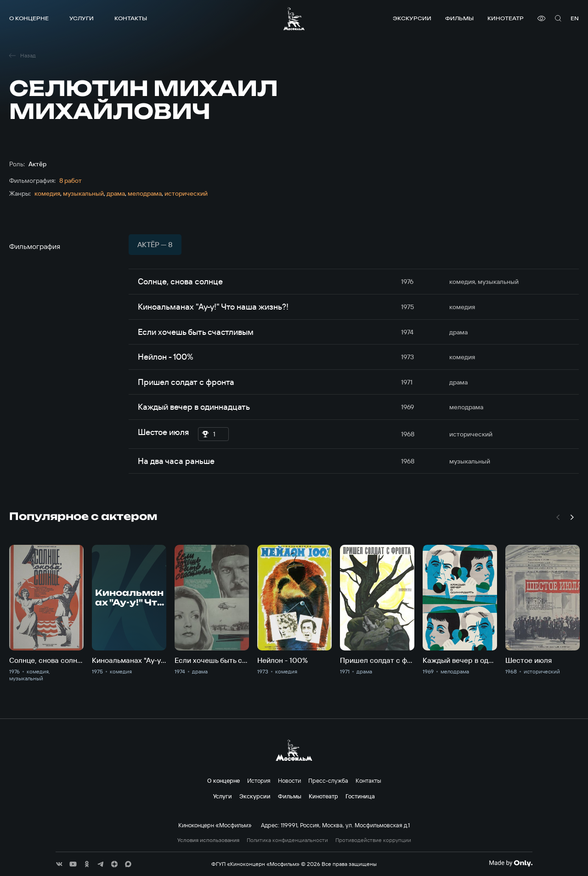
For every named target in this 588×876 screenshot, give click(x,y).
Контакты (131, 18)
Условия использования (208, 840)
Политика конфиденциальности (287, 840)
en (575, 18)
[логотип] (294, 19)
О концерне (29, 18)
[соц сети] (59, 864)
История (259, 780)
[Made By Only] (511, 863)
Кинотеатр (506, 18)
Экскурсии (412, 18)
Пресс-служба (328, 780)
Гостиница (360, 796)
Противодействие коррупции (373, 840)
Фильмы (459, 18)
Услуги (82, 18)
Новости (289, 780)
